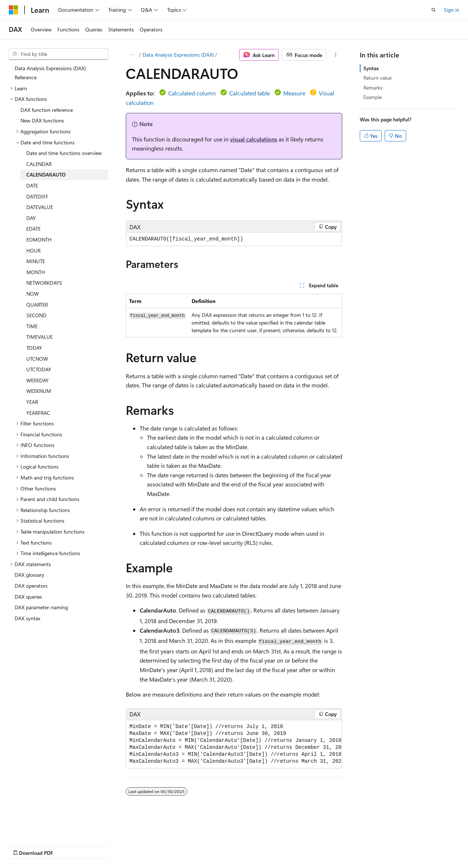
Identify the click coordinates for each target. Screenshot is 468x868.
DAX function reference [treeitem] (47, 110)
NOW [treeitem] (33, 294)
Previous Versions (66, 846)
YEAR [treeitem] (32, 402)
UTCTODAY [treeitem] (39, 369)
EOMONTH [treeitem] (39, 240)
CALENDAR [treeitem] (39, 164)
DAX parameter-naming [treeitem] (41, 607)
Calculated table (250, 93)
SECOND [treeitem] (36, 315)
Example (373, 97)
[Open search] (434, 10)
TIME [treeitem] (32, 326)
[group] (234, 744)
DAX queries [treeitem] (28, 597)
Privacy (160, 846)
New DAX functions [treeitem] (42, 120)
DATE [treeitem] (32, 185)
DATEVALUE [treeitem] (40, 207)
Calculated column (192, 93)
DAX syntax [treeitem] (27, 618)
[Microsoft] (14, 10)
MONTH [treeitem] (36, 272)
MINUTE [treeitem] (36, 261)
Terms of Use (196, 846)
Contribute (131, 846)
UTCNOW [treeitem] (37, 359)
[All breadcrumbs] (132, 55)
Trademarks (232, 846)
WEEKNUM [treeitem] (39, 391)
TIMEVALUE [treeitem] (39, 337)
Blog (100, 846)
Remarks (373, 88)
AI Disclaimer (23, 846)
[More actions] (336, 55)
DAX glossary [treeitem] (29, 575)
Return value (378, 78)
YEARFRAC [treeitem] (38, 413)
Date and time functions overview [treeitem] (64, 153)
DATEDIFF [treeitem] (37, 196)
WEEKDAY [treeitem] (37, 380)
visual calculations (254, 139)
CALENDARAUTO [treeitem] (46, 175)
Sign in (452, 10)
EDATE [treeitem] (33, 229)
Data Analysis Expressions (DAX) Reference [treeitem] (50, 73)
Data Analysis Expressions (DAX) (178, 55)
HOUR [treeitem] (33, 251)
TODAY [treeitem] (34, 348)
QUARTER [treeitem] (37, 305)
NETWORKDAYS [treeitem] (44, 283)
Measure (294, 93)
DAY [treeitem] (31, 218)
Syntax (371, 68)
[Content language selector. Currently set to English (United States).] (42, 828)
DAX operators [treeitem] (31, 586)
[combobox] (58, 54)
